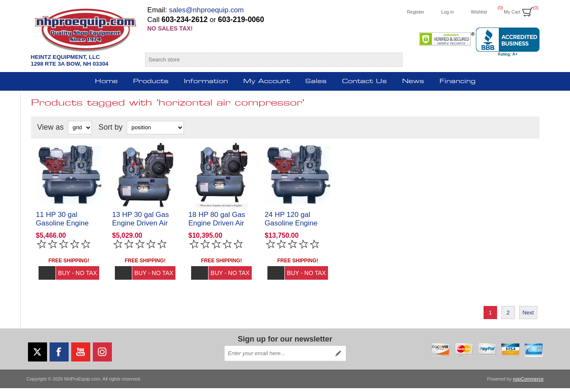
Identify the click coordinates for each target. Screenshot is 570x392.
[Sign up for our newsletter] (278, 357)
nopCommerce (528, 383)
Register (416, 12)
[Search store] (266, 60)
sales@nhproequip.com (207, 10)
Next (528, 316)
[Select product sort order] (155, 128)
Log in (448, 12)
